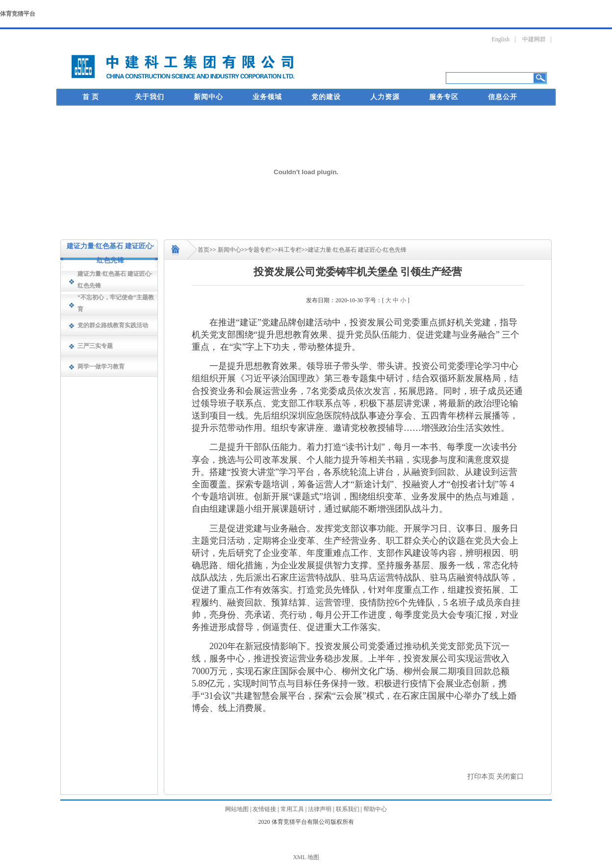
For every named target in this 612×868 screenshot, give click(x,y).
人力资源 (385, 97)
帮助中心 (375, 809)
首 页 (91, 97)
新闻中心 (208, 97)
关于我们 (150, 97)
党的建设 (326, 97)
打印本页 (481, 776)
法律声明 (320, 809)
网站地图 (237, 809)
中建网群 (534, 39)
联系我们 (348, 809)
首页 (204, 250)
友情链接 (264, 809)
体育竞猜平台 (18, 14)
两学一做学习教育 (101, 367)
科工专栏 (290, 250)
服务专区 (444, 97)
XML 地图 (306, 857)
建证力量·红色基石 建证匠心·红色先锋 (357, 250)
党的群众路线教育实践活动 (113, 325)
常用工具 (292, 809)
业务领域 (267, 97)
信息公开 (503, 97)
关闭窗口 (510, 776)
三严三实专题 (95, 346)
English (501, 39)
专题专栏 (259, 250)
